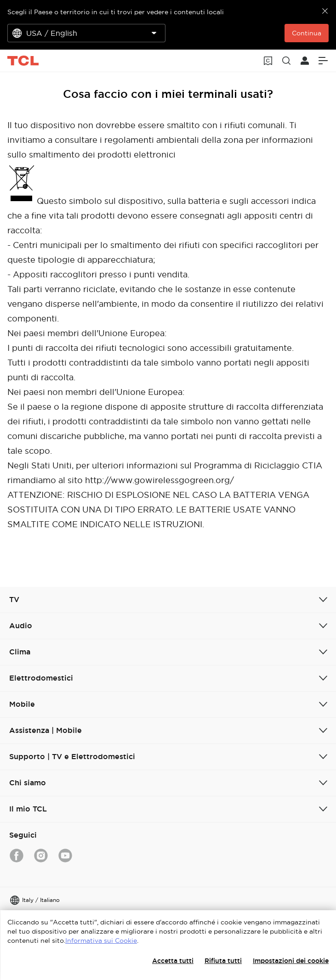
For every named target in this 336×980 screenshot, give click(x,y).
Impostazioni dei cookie (291, 961)
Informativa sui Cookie (101, 941)
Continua (307, 33)
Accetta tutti (173, 961)
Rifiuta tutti (223, 961)
